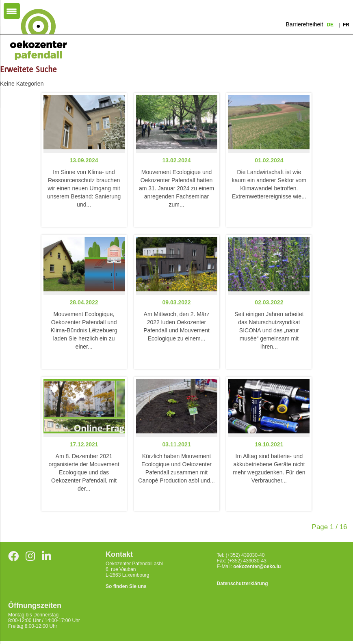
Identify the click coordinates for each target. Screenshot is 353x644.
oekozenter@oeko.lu (257, 566)
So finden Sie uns (126, 586)
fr (346, 25)
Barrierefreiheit (304, 24)
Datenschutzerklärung (243, 584)
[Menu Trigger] (12, 11)
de (331, 25)
